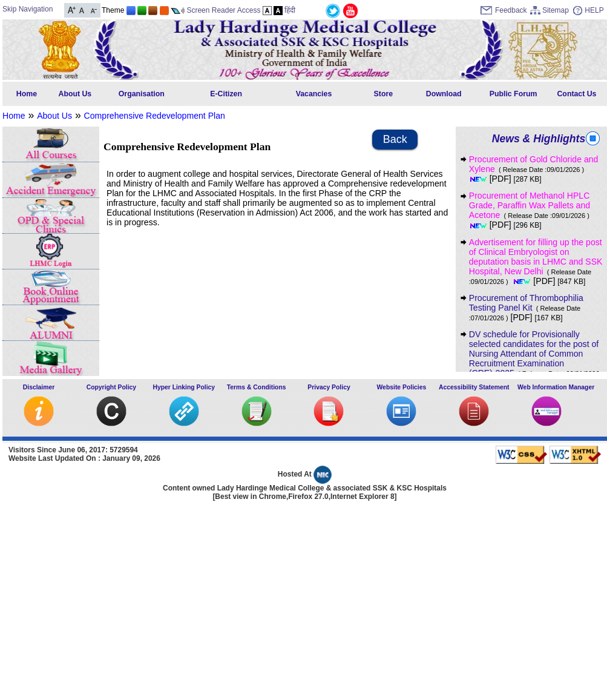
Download (444, 94)
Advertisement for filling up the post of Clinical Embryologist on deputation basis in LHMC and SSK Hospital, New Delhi (536, 262)
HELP (594, 10)
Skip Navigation (28, 9)
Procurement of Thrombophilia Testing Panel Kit (526, 307)
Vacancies (314, 94)
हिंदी (290, 10)
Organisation (142, 94)
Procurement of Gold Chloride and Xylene (534, 169)
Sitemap (556, 10)
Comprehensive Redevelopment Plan (155, 116)
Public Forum (513, 94)
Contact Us (576, 94)
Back (395, 139)
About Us (75, 94)
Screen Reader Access (223, 10)
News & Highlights (539, 139)
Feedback (511, 10)
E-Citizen (226, 94)
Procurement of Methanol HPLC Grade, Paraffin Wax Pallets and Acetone (532, 210)
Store (383, 94)
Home (27, 94)
